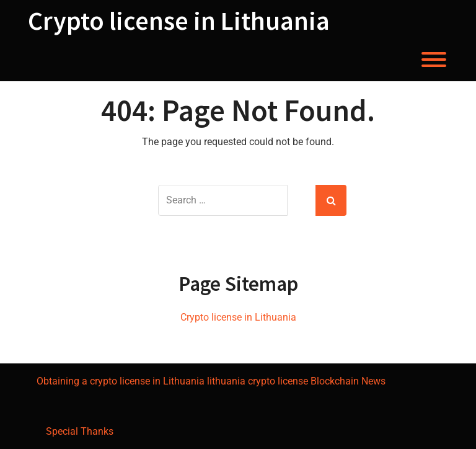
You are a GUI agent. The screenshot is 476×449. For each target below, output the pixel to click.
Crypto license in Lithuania (179, 20)
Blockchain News (348, 381)
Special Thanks (80, 431)
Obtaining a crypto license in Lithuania (121, 381)
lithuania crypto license (258, 381)
